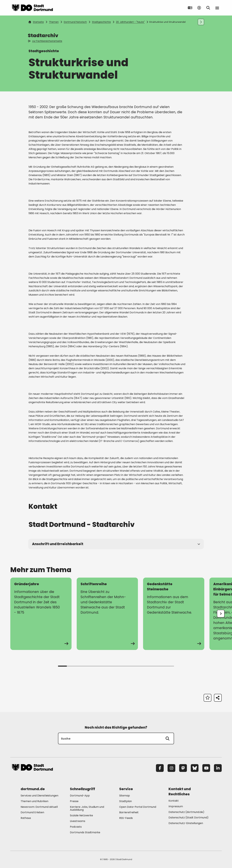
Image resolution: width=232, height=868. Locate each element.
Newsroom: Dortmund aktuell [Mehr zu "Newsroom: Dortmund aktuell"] (39, 807)
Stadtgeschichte (101, 22)
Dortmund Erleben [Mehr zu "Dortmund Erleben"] (32, 812)
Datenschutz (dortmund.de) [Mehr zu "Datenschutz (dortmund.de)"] (186, 812)
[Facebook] (160, 768)
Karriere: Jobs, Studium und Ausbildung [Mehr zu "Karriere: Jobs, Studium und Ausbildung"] (87, 808)
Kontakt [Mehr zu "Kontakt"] (174, 801)
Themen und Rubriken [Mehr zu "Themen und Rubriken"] (34, 801)
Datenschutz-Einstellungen (186, 823)
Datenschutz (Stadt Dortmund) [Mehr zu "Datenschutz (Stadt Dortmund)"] (188, 818)
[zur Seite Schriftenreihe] (107, 614)
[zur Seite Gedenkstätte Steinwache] (174, 614)
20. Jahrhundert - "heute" (130, 22)
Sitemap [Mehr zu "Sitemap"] (125, 796)
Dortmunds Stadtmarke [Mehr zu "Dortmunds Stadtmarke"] (85, 832)
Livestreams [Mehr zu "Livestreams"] (78, 821)
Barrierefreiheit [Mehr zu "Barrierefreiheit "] (129, 812)
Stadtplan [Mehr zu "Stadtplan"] (126, 801)
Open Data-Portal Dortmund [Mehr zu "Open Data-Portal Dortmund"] (138, 807)
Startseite (36, 22)
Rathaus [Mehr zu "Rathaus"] (26, 818)
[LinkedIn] (218, 768)
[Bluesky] (195, 768)
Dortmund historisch (75, 22)
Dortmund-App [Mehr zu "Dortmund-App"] (80, 796)
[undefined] (221, 614)
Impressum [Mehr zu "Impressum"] (176, 806)
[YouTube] (206, 768)
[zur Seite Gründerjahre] (41, 614)
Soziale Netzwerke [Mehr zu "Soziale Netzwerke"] (81, 815)
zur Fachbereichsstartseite (45, 41)
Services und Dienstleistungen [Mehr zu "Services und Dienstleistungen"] (39, 796)
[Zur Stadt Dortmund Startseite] (32, 8)
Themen (54, 22)
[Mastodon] (183, 768)
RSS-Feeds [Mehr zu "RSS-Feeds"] (126, 818)
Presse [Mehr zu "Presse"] (74, 801)
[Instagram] (171, 768)
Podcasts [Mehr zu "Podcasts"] (76, 827)
